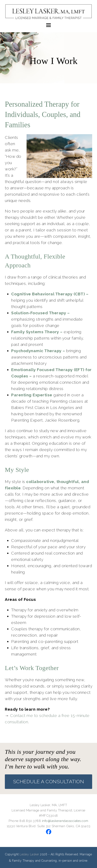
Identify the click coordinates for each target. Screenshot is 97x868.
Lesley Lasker (29, 854)
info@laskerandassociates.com (65, 821)
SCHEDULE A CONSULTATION (49, 781)
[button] (48, 25)
